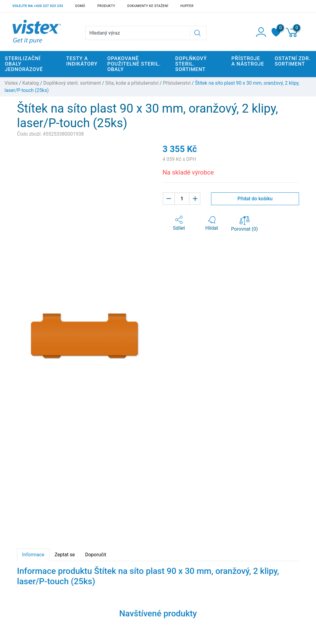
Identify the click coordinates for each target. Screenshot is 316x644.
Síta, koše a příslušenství (132, 83)
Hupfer (187, 6)
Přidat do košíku (255, 199)
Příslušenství (177, 83)
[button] (179, 223)
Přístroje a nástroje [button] (248, 61)
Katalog (31, 83)
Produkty (106, 6)
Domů (80, 6)
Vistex (11, 83)
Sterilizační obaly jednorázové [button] (24, 64)
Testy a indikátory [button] (82, 61)
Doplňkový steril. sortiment (72, 83)
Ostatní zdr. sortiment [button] (293, 61)
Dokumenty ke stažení (148, 6)
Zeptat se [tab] (65, 555)
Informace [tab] (33, 555)
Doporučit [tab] (96, 555)
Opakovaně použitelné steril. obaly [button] (134, 64)
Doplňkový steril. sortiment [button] (191, 64)
